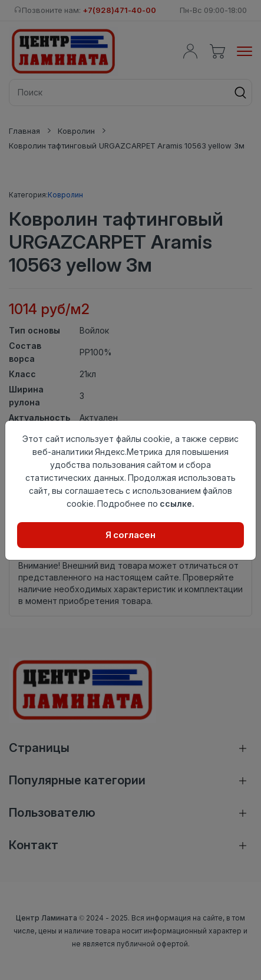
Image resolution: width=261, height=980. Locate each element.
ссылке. (177, 504)
